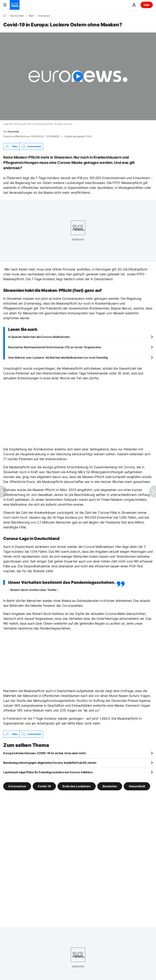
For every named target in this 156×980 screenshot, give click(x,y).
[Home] (4, 16)
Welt (31, 16)
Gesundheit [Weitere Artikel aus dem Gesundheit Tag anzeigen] (137, 786)
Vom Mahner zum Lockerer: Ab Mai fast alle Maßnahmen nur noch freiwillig (58, 357)
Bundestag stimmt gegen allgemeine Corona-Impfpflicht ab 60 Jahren (50, 763)
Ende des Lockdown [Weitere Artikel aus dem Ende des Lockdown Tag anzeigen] (77, 786)
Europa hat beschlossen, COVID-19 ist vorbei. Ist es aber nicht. (45, 753)
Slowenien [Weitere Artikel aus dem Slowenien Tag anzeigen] (110, 786)
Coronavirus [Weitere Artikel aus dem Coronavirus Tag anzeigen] (17, 786)
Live (147, 5)
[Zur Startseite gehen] (15, 5)
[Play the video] (78, 76)
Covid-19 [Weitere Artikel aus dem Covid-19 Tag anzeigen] (44, 786)
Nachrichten (17, 16)
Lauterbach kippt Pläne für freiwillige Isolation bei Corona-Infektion (48, 772)
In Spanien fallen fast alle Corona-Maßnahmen (39, 337)
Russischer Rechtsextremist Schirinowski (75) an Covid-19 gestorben (55, 347)
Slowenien (44, 16)
